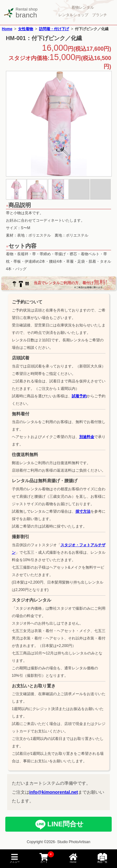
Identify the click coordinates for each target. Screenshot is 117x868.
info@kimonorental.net (54, 792)
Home (7, 29)
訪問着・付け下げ (54, 29)
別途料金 (87, 437)
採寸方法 (83, 511)
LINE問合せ (65, 824)
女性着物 (26, 29)
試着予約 (79, 396)
